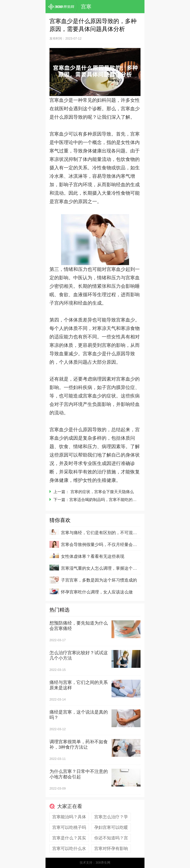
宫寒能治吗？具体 (69, 817)
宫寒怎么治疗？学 (111, 817)
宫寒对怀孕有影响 (111, 848)
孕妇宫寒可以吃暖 (111, 827)
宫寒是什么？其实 (69, 838)
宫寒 (86, 7)
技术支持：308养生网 (95, 863)
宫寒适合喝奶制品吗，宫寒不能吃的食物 (105, 500)
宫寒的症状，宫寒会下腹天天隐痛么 (101, 492)
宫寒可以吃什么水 (69, 848)
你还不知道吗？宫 (111, 838)
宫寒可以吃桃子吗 (69, 827)
